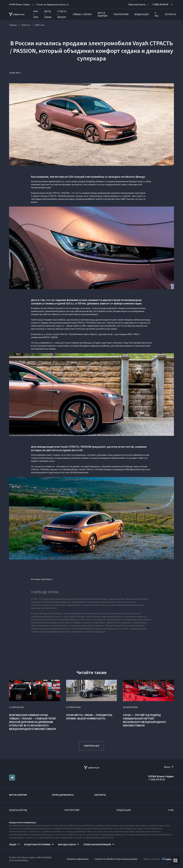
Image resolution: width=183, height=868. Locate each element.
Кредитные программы (37, 844)
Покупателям (121, 14)
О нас (157, 14)
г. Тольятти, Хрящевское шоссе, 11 (52, 4)
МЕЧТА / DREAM (48, 14)
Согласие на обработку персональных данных (116, 859)
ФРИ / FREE (36, 14)
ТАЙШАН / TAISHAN (82, 14)
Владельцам (141, 14)
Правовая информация (78, 859)
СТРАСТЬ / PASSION (62, 14)
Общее (13, 844)
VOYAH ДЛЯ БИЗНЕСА (63, 795)
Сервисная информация (97, 844)
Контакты (170, 14)
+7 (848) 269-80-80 (157, 779)
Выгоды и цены (67, 844)
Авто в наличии (102, 14)
